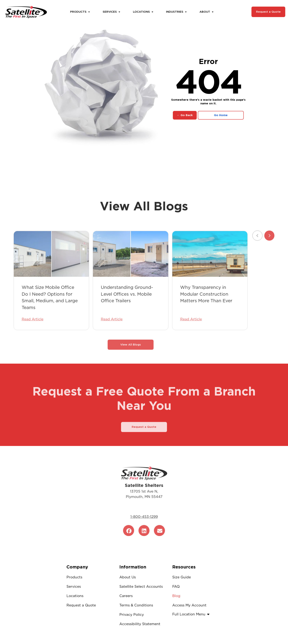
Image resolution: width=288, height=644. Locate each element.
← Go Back (185, 115)
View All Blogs (131, 351)
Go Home (221, 115)
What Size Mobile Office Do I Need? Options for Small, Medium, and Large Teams (50, 303)
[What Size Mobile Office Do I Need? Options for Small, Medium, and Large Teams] (51, 260)
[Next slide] (269, 242)
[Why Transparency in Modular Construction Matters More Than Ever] (210, 260)
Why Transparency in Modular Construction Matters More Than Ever (206, 300)
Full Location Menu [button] (192, 614)
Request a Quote (268, 12)
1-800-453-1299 (144, 523)
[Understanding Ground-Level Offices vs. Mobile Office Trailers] (130, 260)
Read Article (33, 325)
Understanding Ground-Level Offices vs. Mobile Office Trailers (127, 300)
